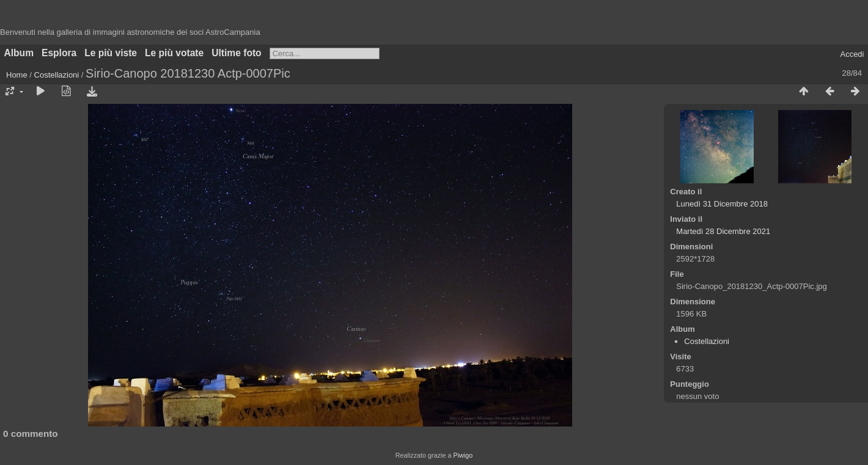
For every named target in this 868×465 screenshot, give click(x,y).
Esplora (59, 53)
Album (19, 53)
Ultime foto (236, 53)
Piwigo (463, 455)
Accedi (852, 54)
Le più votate (174, 53)
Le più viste (111, 53)
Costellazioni (57, 75)
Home (17, 75)
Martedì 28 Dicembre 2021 (723, 231)
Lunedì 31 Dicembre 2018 (722, 204)
